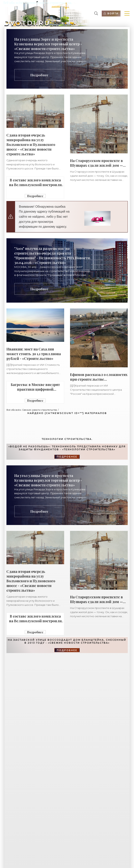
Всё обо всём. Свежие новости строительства (32, 410)
